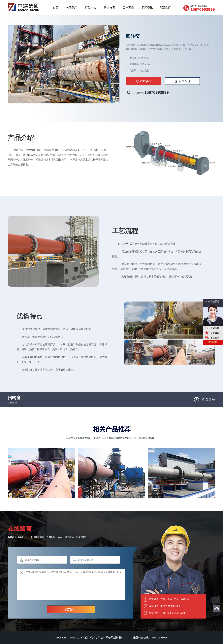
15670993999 (157, 92)
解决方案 (110, 8)
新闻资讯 (147, 8)
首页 (56, 8)
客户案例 (128, 8)
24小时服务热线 (203, 8)
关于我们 (72, 8)
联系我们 (166, 8)
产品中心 (91, 8)
